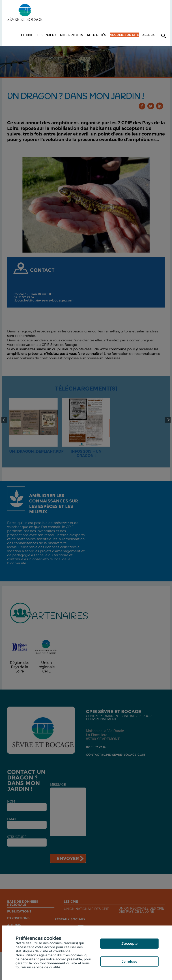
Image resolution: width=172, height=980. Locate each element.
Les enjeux (47, 35)
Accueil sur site (124, 35)
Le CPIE (27, 35)
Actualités (96, 35)
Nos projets (72, 35)
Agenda (148, 35)
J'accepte (129, 944)
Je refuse (129, 961)
